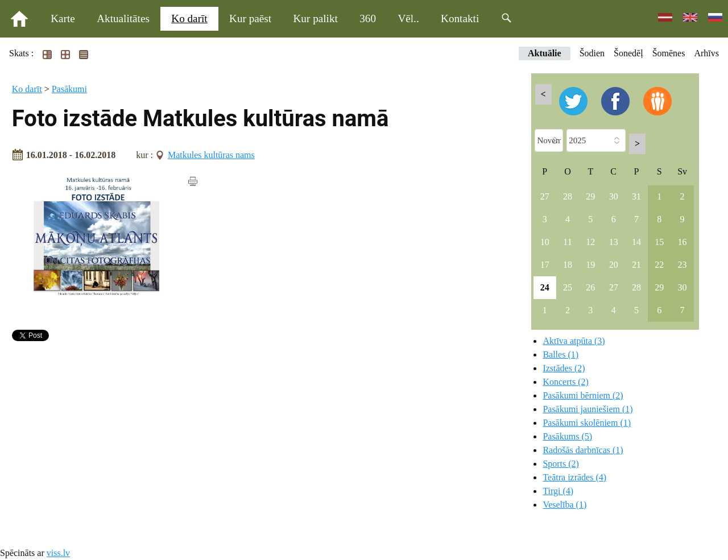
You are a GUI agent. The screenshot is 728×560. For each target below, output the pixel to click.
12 (590, 242)
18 (568, 265)
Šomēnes (669, 53)
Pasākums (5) (567, 436)
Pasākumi (69, 89)
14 (636, 242)
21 (636, 265)
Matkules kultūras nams (211, 155)
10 (545, 242)
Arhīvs (706, 53)
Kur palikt (316, 18)
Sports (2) (561, 464)
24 (545, 287)
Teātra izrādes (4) (574, 477)
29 (590, 196)
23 (682, 265)
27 (545, 196)
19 (590, 265)
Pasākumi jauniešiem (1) (588, 409)
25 (568, 287)
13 (614, 242)
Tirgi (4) (558, 491)
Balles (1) (561, 354)
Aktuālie (545, 53)
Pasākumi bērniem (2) (583, 395)
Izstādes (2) (564, 368)
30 (614, 196)
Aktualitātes (123, 18)
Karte (63, 18)
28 (568, 196)
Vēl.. (408, 18)
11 (567, 242)
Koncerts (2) (565, 382)
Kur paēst (250, 18)
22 (659, 265)
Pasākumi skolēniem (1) (587, 423)
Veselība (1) (564, 505)
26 (590, 287)
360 (368, 18)
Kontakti (460, 18)
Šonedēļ (628, 53)
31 (636, 196)
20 (614, 265)
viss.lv (58, 553)
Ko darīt (189, 18)
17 (545, 265)
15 (659, 242)
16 (682, 242)
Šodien (592, 53)
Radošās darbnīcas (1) (583, 450)
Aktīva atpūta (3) (574, 341)
